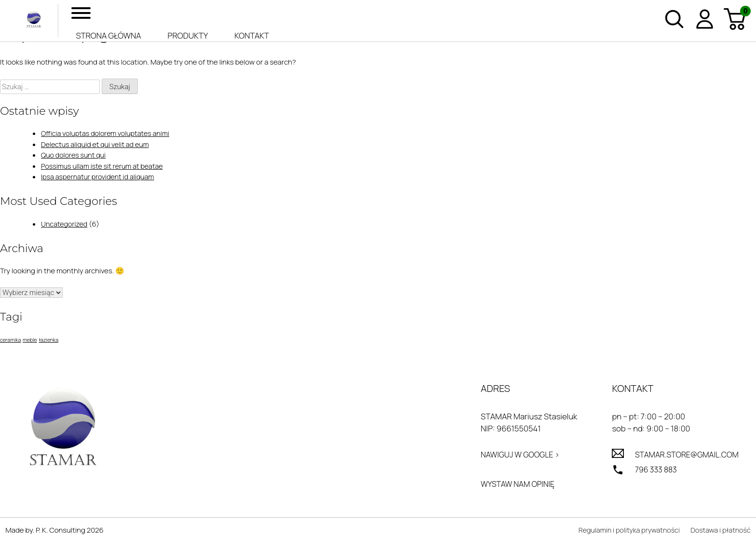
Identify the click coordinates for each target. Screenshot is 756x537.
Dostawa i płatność (719, 531)
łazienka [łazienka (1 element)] (48, 340)
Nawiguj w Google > (517, 455)
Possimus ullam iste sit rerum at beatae (105, 166)
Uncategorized (65, 224)
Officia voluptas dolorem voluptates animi (108, 133)
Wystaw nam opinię (514, 485)
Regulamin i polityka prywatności (624, 531)
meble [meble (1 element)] (30, 340)
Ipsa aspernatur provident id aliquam (100, 177)
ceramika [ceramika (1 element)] (10, 340)
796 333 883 (652, 471)
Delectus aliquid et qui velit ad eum (97, 144)
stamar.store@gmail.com (684, 455)
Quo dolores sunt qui (75, 155)
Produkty (188, 35)
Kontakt (252, 35)
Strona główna (109, 35)
